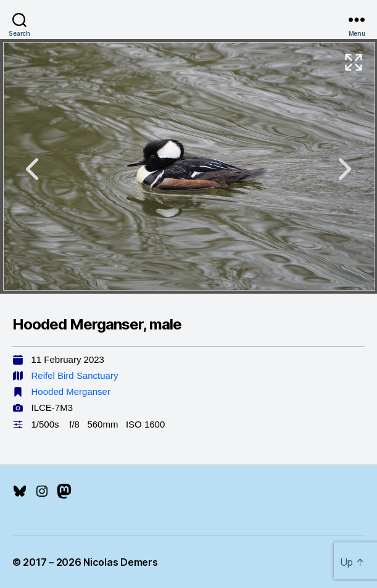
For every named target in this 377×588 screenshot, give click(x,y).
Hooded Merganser (71, 391)
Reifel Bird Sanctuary (75, 375)
